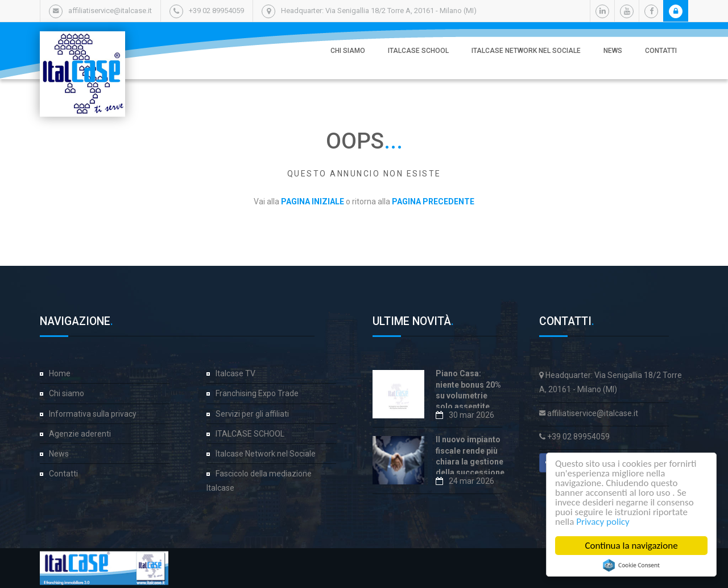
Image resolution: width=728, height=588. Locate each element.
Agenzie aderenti (80, 434)
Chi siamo (348, 51)
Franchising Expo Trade (257, 393)
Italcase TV (235, 373)
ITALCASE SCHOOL (418, 51)
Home (60, 373)
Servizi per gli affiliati (252, 414)
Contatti (661, 51)
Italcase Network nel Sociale (526, 51)
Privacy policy (603, 522)
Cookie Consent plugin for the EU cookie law (631, 565)
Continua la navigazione (632, 546)
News (613, 51)
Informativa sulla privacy (93, 414)
